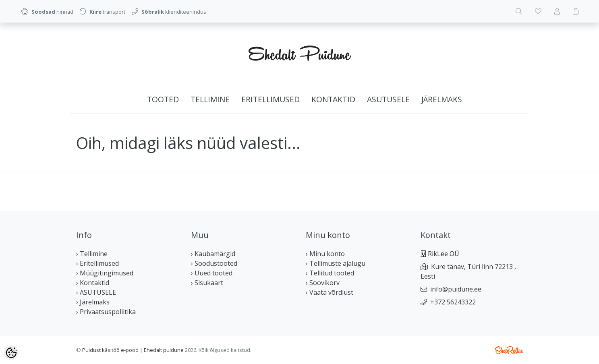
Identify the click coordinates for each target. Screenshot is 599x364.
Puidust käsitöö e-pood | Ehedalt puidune (133, 350)
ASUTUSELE (388, 99)
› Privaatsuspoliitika (106, 312)
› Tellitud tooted (330, 273)
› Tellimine (92, 254)
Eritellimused (270, 99)
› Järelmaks (93, 302)
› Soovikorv (323, 283)
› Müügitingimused (105, 273)
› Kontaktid (93, 283)
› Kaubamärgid (213, 254)
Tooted (163, 99)
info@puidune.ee (456, 289)
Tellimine (210, 99)
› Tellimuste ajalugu (336, 263)
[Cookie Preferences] (11, 353)
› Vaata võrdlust (330, 292)
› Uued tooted (212, 273)
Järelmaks (442, 99)
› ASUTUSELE (96, 292)
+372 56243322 (453, 302)
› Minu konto (325, 254)
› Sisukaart (207, 283)
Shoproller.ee (509, 350)
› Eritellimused (97, 263)
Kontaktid (333, 99)
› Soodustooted (214, 263)
